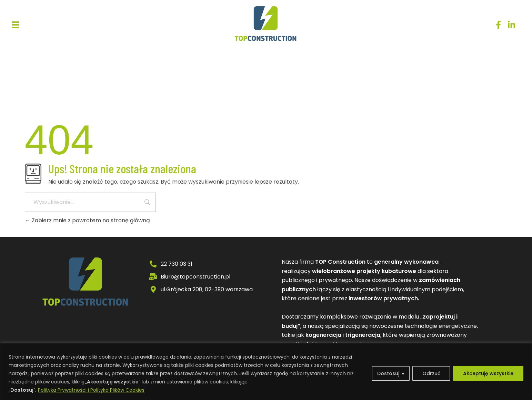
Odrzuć (431, 373)
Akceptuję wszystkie (488, 373)
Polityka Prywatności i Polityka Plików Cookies (91, 390)
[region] (266, 372)
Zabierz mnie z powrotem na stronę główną (87, 220)
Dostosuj (388, 373)
